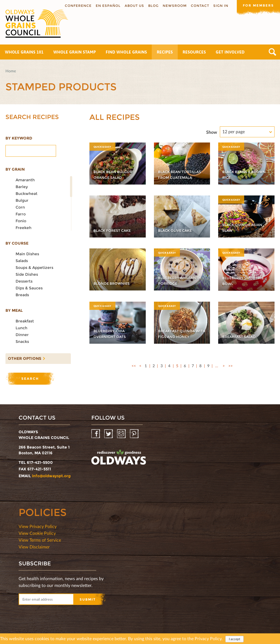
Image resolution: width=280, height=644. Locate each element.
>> (231, 366)
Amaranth (25, 180)
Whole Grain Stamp (75, 52)
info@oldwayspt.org (51, 476)
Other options (23, 357)
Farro (21, 214)
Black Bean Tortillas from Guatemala (175, 172)
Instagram (122, 434)
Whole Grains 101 (24, 52)
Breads (22, 295)
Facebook (96, 434)
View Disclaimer (34, 547)
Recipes (165, 52)
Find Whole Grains (126, 52)
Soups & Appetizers (34, 268)
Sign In (220, 6)
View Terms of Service (40, 540)
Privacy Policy (208, 638)
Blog (153, 6)
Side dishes (27, 274)
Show (212, 132)
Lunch (21, 328)
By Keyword (19, 138)
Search (272, 52)
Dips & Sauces (29, 288)
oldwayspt (119, 457)
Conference (78, 6)
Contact (199, 6)
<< (134, 366)
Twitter (109, 434)
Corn (20, 207)
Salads (22, 261)
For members (258, 5)
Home (11, 71)
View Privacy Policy (38, 526)
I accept (234, 639)
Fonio (21, 221)
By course (17, 243)
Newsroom (174, 6)
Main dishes (27, 254)
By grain (15, 169)
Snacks (22, 342)
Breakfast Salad (241, 337)
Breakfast (25, 321)
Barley (22, 187)
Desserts (24, 281)
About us (134, 6)
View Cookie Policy (37, 533)
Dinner (22, 335)
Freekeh (24, 228)
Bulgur (22, 200)
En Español (108, 6)
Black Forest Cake (114, 230)
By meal (14, 310)
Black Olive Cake (177, 230)
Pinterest (135, 434)
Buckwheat (27, 194)
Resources (194, 52)
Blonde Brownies (114, 283)
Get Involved (230, 52)
